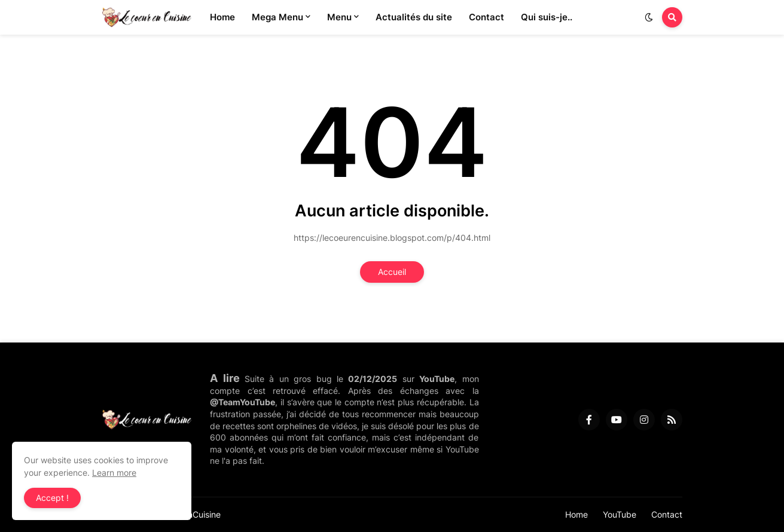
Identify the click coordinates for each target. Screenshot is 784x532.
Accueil (392, 272)
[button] (649, 17)
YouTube (620, 514)
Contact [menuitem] (486, 17)
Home (576, 514)
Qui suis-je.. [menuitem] (547, 17)
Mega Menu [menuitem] (277, 17)
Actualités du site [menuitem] (414, 17)
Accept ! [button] (52, 498)
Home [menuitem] (222, 17)
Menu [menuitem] (339, 17)
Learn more (114, 473)
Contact (667, 514)
